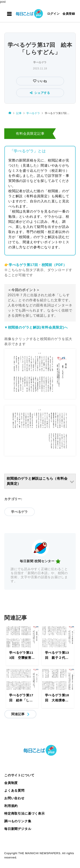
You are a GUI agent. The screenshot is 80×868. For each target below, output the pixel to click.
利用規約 (11, 806)
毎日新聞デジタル (18, 829)
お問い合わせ (14, 798)
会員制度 (11, 783)
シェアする (40, 93)
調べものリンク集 (18, 821)
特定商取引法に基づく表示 (25, 813)
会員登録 (69, 14)
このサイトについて (19, 775)
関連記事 (18, 714)
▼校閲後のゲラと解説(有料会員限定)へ (36, 327)
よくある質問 (14, 790)
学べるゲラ (40, 62)
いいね (42, 81)
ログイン (53, 14)
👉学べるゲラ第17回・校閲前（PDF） (36, 265)
